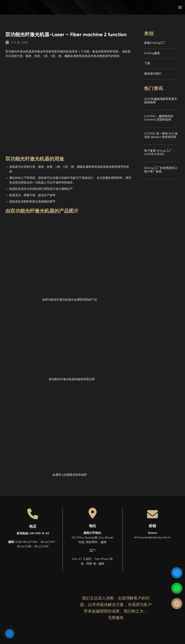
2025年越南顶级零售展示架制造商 (161, 101)
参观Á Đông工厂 (155, 43)
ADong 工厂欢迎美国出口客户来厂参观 (161, 170)
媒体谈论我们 (153, 74)
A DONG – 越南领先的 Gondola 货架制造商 (159, 118)
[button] (180, 7)
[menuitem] (154, 7)
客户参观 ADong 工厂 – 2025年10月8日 (159, 153)
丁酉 (147, 64)
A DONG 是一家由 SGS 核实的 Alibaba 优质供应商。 (162, 135)
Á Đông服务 (152, 53)
